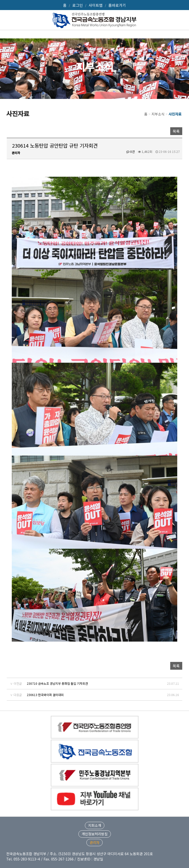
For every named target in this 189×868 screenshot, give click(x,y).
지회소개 (95, 825)
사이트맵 (96, 5)
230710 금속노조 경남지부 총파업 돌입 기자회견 (57, 683)
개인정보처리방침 (95, 834)
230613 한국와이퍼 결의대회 (45, 695)
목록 (176, 131)
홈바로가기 (117, 5)
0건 (131, 151)
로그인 (78, 5)
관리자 (94, 842)
